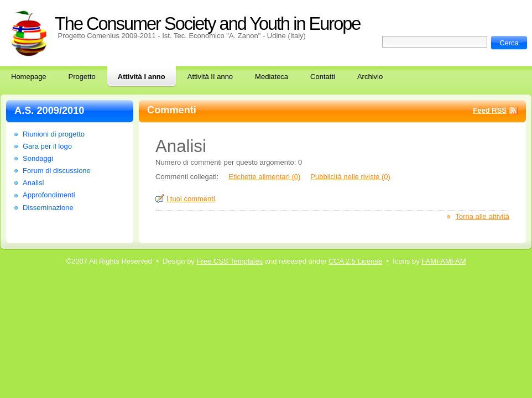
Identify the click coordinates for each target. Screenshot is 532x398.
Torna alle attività (482, 216)
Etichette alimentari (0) (264, 177)
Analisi (33, 183)
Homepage (29, 77)
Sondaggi (38, 158)
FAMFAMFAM (444, 261)
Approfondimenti (49, 195)
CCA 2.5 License (355, 261)
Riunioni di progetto (54, 134)
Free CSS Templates (230, 261)
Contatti (323, 77)
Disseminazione (48, 208)
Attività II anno (210, 77)
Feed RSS (490, 110)
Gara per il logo (47, 146)
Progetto (82, 77)
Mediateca (272, 77)
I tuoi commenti (191, 199)
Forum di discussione (57, 171)
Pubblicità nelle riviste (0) (350, 177)
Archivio (370, 77)
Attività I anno (142, 77)
